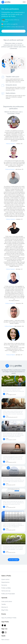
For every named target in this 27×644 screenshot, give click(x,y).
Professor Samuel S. (11, 269)
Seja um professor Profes (9, 618)
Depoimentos (5, 582)
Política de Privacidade (8, 594)
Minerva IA (5, 607)
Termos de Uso (6, 591)
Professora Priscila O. (10, 169)
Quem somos (5, 579)
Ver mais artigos (14, 560)
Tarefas (4, 604)
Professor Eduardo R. (11, 144)
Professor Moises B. (9, 326)
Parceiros (4, 585)
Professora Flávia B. (11, 355)
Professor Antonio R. (11, 219)
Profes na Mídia (6, 588)
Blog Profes (5, 610)
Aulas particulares (7, 601)
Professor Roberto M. (10, 303)
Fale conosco (5, 640)
